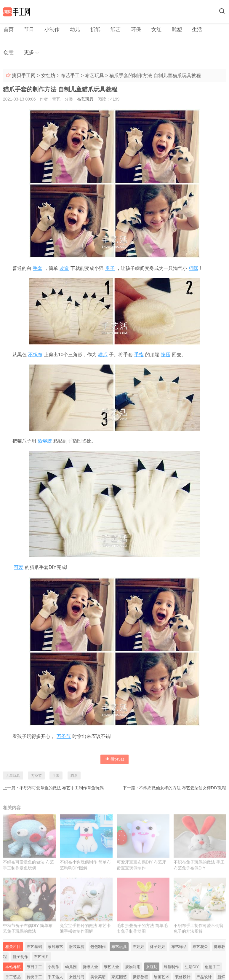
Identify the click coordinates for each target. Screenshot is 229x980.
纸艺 (111, 30)
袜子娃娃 (158, 950)
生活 (190, 30)
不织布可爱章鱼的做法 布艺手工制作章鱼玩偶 (62, 789)
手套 (38, 269)
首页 (8, 30)
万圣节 (64, 738)
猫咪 (193, 269)
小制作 (50, 30)
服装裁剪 (77, 950)
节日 (28, 30)
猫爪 (103, 356)
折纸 (92, 30)
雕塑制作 (171, 970)
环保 (131, 30)
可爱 (19, 569)
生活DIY (192, 970)
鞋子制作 (20, 960)
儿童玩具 (13, 777)
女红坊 (48, 77)
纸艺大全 (111, 970)
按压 (166, 356)
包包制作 (98, 950)
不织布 (35, 356)
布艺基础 (34, 950)
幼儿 (72, 30)
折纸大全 (90, 970)
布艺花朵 (200, 950)
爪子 (110, 269)
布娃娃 (138, 950)
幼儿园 (71, 970)
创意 (209, 30)
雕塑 (170, 30)
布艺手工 (70, 77)
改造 (64, 269)
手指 (139, 356)
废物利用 (133, 970)
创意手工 (212, 970)
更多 (8, 53)
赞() (115, 760)
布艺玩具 (95, 77)
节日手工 (34, 970)
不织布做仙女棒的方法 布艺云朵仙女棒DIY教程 (183, 789)
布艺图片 (41, 960)
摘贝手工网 (24, 77)
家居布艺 (55, 950)
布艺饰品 (179, 950)
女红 (150, 30)
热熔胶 (45, 442)
